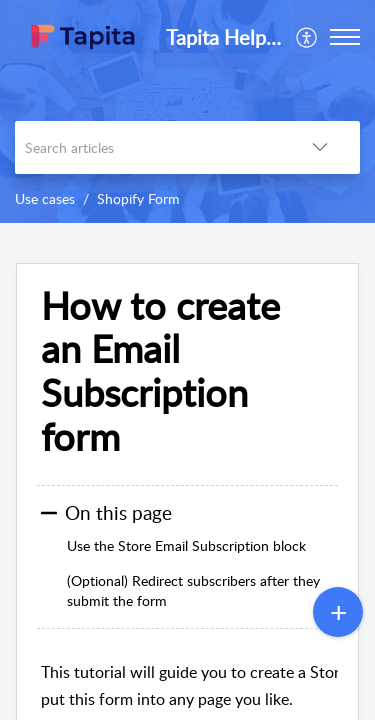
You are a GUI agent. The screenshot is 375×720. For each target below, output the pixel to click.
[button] (307, 37)
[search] (147, 147)
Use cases (45, 198)
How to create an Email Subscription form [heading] (160, 371)
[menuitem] (307, 37)
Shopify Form (138, 198)
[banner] (187, 111)
